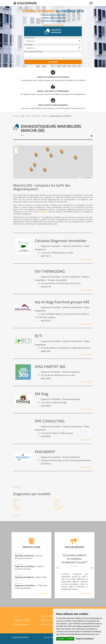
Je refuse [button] (70, 639)
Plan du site (49, 637)
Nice (56, 502)
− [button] (16, 152)
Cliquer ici (44, 212)
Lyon (15, 504)
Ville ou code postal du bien (33, 52)
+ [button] (16, 148)
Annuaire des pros (49, 624)
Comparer (53, 62)
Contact (16, 616)
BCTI (39, 336)
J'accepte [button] (61, 639)
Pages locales (25, 116)
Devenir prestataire (21, 624)
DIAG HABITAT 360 (50, 366)
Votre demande (29, 38)
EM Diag (41, 394)
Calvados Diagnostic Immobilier (61, 241)
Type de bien (28, 45)
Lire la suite (86, 594)
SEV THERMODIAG (50, 271)
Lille (15, 502)
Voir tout (17, 516)
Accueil (16, 116)
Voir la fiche (86, 259)
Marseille (17, 507)
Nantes (57, 500)
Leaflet (81, 177)
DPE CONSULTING (50, 421)
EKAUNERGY (45, 452)
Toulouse (58, 509)
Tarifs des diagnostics (50, 616)
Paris (56, 504)
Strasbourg (59, 507)
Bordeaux (17, 500)
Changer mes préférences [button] (85, 639)
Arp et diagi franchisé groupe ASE (62, 302)
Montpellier (17, 509)
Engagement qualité (22, 620)
